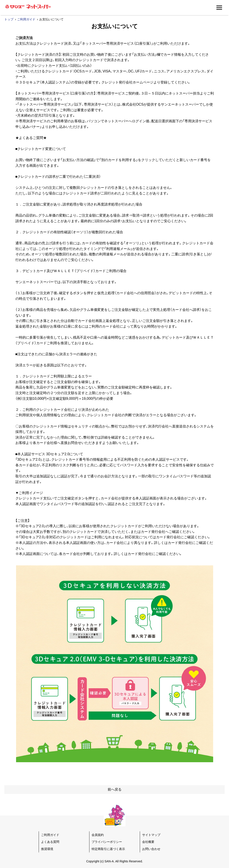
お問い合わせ (151, 849)
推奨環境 (47, 849)
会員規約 (98, 835)
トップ (9, 19)
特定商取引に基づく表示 (108, 849)
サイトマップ (151, 835)
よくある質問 (50, 842)
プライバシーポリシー (107, 842)
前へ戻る (115, 789)
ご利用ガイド (26, 19)
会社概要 (148, 842)
